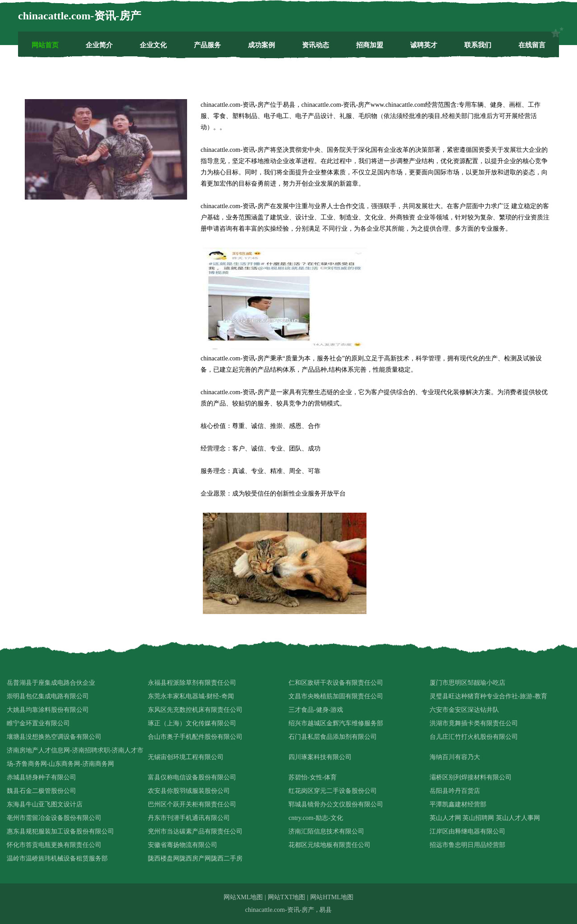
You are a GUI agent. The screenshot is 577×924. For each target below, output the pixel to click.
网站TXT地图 (286, 897)
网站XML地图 (243, 897)
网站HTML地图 (332, 897)
